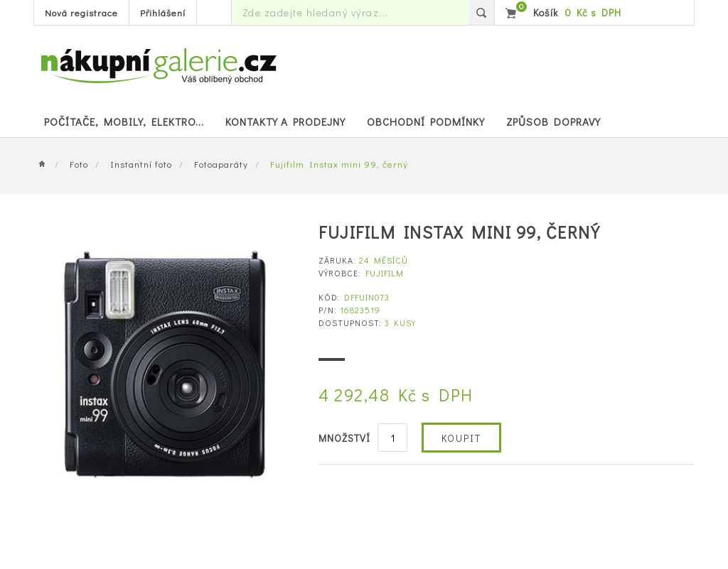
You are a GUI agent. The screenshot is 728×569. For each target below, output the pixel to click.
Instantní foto (141, 164)
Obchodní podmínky (426, 121)
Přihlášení (163, 12)
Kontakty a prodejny (285, 121)
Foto (79, 164)
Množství (344, 438)
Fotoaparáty (221, 164)
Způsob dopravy (553, 121)
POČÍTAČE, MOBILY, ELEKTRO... (124, 121)
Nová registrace (81, 12)
